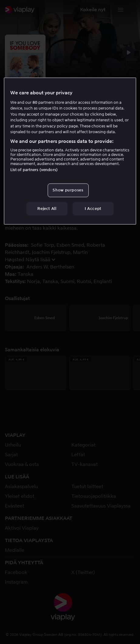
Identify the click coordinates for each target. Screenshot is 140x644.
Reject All (47, 208)
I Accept (93, 208)
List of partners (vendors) (34, 170)
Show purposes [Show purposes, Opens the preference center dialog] (68, 190)
